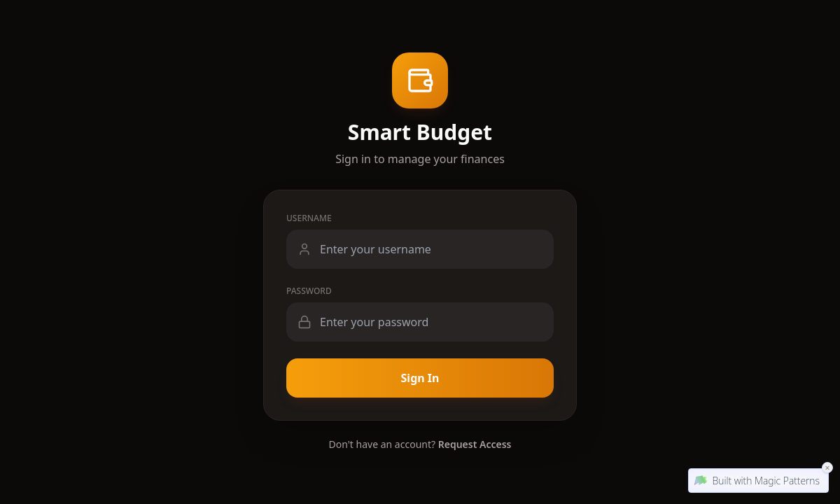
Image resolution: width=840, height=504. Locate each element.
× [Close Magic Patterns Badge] (827, 467)
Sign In (420, 378)
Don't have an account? (420, 444)
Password (309, 291)
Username (309, 218)
